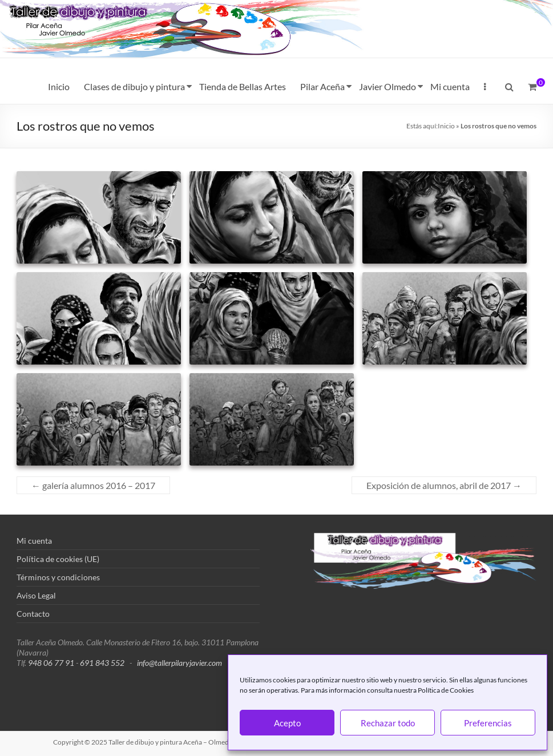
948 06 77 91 (51, 663)
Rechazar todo (388, 723)
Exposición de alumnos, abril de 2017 (444, 485)
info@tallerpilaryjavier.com (179, 663)
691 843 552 (102, 663)
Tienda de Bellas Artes (243, 86)
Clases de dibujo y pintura (134, 86)
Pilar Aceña (322, 86)
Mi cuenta (450, 86)
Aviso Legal (36, 595)
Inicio (59, 86)
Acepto (287, 723)
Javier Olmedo (387, 86)
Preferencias (488, 723)
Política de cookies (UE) (58, 559)
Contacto (33, 614)
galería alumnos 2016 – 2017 (93, 485)
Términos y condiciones (58, 577)
